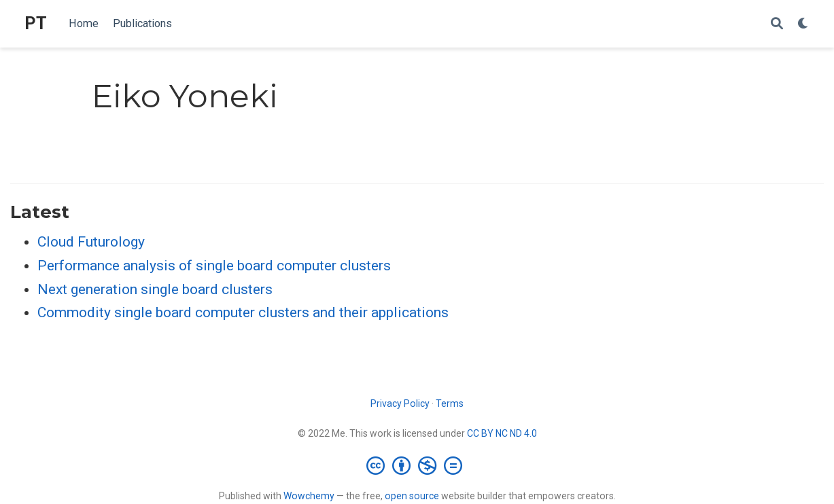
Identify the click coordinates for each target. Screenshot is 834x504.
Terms (450, 403)
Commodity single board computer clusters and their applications (243, 312)
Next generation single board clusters (155, 289)
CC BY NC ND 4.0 (502, 433)
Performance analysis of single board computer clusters (214, 266)
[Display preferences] (803, 24)
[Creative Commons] (417, 465)
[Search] (777, 24)
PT (36, 23)
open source (412, 496)
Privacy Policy (400, 403)
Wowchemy (309, 496)
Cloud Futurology (91, 242)
